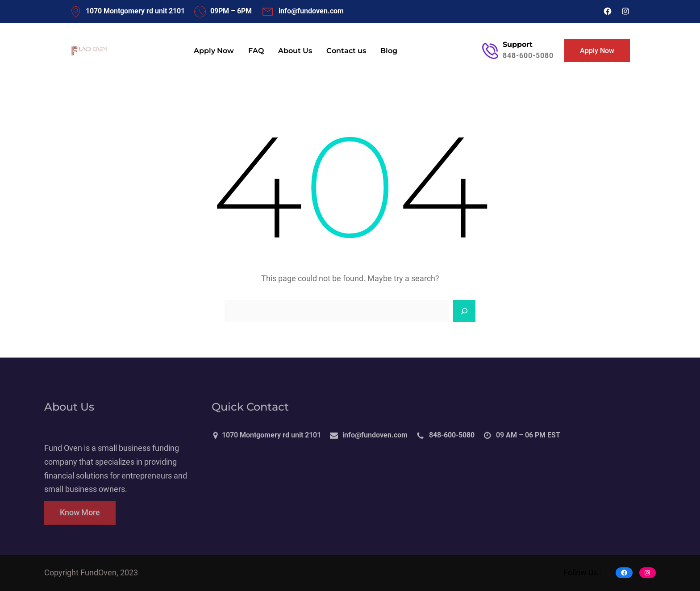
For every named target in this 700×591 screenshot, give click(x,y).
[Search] (464, 311)
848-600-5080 (528, 56)
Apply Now (597, 51)
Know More (80, 520)
